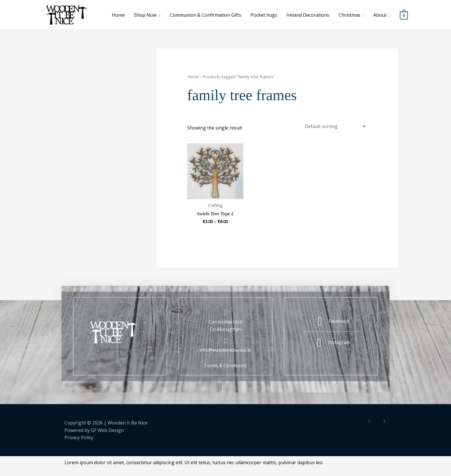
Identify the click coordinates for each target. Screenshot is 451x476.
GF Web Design (107, 429)
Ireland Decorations (308, 15)
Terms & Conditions (225, 364)
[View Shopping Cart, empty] (404, 15)
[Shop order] (334, 126)
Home (118, 15)
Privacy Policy (79, 436)
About (380, 15)
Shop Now (145, 15)
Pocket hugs (264, 15)
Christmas (349, 15)
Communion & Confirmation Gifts (205, 15)
